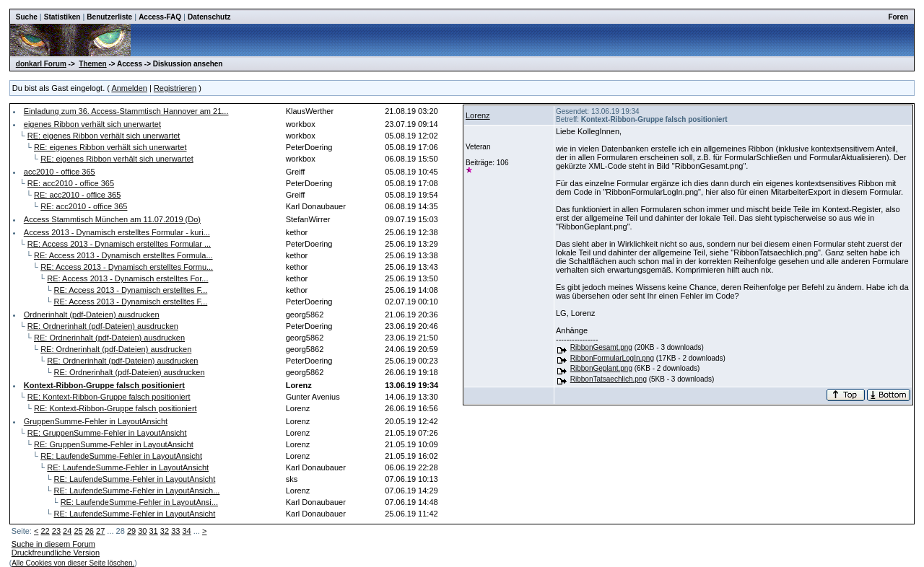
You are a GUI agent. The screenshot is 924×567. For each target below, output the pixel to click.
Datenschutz (209, 17)
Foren (898, 17)
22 (45, 531)
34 (186, 531)
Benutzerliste (109, 17)
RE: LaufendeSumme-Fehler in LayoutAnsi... (139, 502)
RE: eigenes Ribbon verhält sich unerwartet (104, 136)
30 (142, 531)
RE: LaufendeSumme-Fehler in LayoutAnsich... (137, 491)
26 (90, 531)
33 (175, 531)
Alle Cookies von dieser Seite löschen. (73, 563)
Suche (27, 17)
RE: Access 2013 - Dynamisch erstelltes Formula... (123, 255)
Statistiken (62, 17)
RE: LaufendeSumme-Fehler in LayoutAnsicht (121, 456)
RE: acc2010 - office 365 (71, 183)
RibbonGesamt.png (601, 347)
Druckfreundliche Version (56, 553)
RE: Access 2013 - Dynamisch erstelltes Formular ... (119, 244)
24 (67, 531)
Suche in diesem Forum (53, 544)
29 (131, 531)
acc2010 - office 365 (60, 172)
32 (165, 531)
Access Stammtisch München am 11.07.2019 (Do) (112, 219)
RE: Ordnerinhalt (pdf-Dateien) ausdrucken (103, 326)
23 (56, 531)
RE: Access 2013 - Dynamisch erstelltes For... (127, 278)
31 (154, 531)
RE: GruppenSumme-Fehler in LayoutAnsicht (107, 433)
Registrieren (175, 88)
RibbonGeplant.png (601, 368)
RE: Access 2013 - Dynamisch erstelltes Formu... (127, 267)
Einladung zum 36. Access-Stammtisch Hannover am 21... (126, 111)
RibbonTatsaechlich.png (609, 379)
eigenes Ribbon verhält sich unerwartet (92, 124)
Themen (92, 64)
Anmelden (129, 88)
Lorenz (478, 115)
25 (78, 531)
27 (100, 531)
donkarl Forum (41, 64)
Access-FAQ (160, 17)
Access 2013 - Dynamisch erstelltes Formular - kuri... (117, 232)
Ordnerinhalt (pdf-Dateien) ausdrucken (92, 315)
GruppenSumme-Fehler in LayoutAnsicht (96, 421)
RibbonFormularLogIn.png (612, 358)
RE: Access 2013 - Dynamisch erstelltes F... (131, 290)
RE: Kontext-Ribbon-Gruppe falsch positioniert (109, 397)
